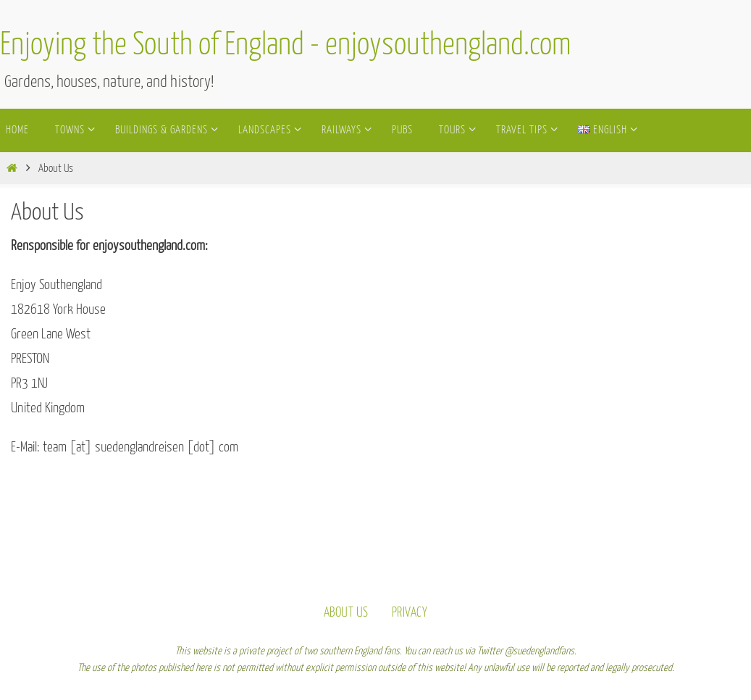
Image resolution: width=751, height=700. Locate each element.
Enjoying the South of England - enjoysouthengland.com (286, 46)
